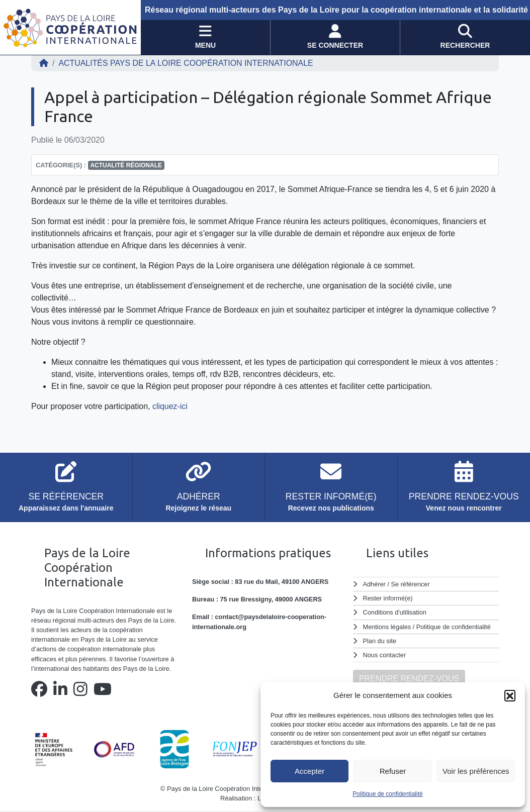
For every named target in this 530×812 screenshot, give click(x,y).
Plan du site (380, 641)
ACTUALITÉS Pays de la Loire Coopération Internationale (186, 63)
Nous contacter (385, 655)
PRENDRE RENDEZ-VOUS (409, 679)
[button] (510, 695)
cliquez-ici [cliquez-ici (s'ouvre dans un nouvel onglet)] (169, 406)
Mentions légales (387, 627)
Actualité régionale (126, 165)
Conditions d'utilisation (395, 612)
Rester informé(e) (388, 598)
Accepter (310, 771)
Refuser (393, 771)
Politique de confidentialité (387, 794)
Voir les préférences (476, 771)
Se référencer (410, 584)
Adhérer (374, 584)
